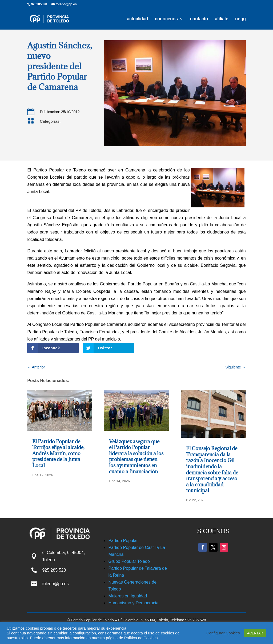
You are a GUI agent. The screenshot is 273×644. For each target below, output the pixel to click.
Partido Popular (123, 541)
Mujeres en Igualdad (128, 596)
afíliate (222, 19)
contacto (199, 19)
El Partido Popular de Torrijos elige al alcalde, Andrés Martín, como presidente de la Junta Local (58, 453)
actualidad (137, 19)
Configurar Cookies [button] (223, 633)
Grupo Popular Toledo (129, 561)
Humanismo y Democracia (133, 603)
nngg (240, 19)
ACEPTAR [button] (255, 633)
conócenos (166, 19)
